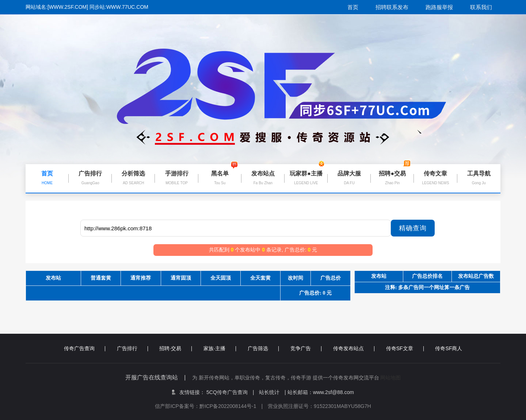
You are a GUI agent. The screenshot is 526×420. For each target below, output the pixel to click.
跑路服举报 (439, 7)
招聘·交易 (176, 348)
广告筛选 (263, 348)
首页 (353, 7)
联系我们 (481, 7)
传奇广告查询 (85, 348)
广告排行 (132, 348)
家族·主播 (220, 348)
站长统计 (269, 392)
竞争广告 (306, 348)
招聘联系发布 (392, 7)
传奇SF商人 (449, 348)
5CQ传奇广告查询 (230, 392)
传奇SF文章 (405, 348)
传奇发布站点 (354, 348)
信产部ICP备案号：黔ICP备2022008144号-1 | (211, 406)
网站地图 (390, 378)
